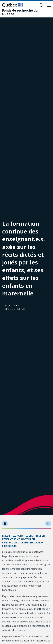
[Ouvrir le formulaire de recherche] (42, 5)
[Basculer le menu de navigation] (49, 5)
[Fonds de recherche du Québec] (24, 12)
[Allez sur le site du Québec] (12, 5)
